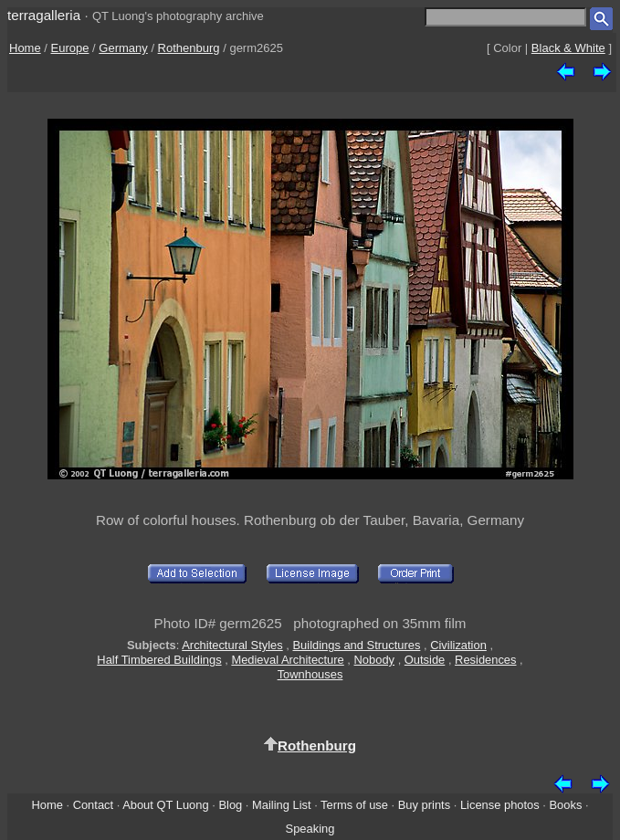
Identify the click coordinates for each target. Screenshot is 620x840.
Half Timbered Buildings (159, 660)
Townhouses (310, 674)
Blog (230, 805)
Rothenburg (189, 48)
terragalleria (44, 15)
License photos (500, 805)
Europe (70, 48)
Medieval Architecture (287, 660)
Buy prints (424, 805)
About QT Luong (165, 805)
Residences (485, 660)
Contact (93, 805)
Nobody (375, 660)
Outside (425, 660)
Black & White (568, 48)
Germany (123, 48)
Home (25, 48)
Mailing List (282, 805)
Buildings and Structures (356, 645)
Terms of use (354, 805)
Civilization (458, 645)
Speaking (310, 829)
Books (566, 805)
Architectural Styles (232, 645)
